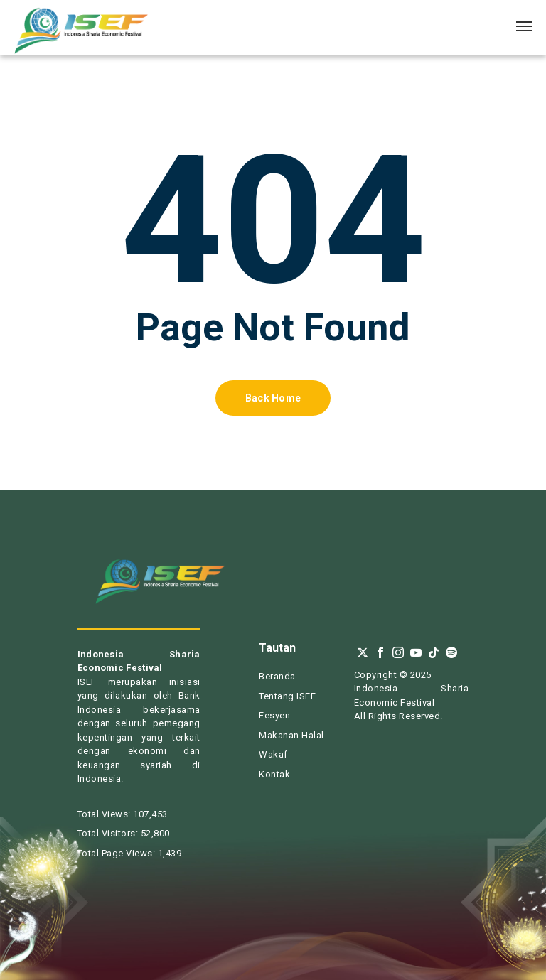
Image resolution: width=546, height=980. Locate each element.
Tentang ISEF (287, 696)
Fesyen (274, 715)
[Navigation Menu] (524, 26)
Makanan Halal (291, 735)
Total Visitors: (109, 833)
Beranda (277, 676)
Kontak (274, 774)
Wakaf (273, 754)
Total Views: (106, 814)
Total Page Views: (118, 853)
